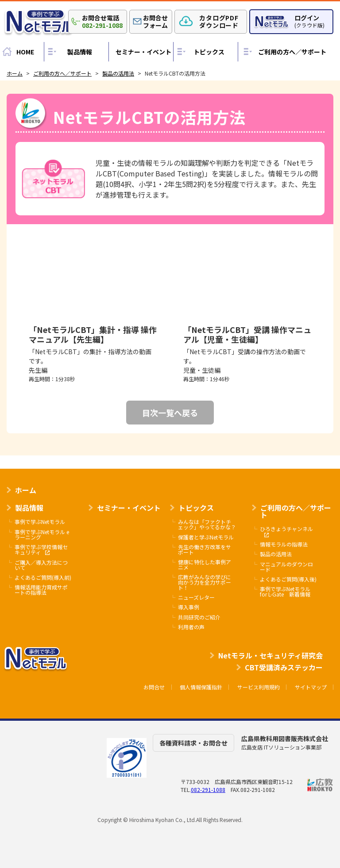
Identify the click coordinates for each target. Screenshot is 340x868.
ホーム (26, 490)
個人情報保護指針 (201, 687)
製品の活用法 (276, 554)
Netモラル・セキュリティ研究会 (270, 655)
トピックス (209, 52)
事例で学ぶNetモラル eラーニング (42, 535)
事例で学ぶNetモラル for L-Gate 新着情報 (285, 592)
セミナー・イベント (143, 52)
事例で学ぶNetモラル (40, 522)
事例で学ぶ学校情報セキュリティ (41, 550)
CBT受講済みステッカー (284, 667)
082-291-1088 (208, 790)
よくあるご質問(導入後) (288, 579)
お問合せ (154, 687)
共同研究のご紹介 (199, 617)
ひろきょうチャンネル (286, 532)
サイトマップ (311, 687)
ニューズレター (196, 597)
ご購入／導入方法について (41, 565)
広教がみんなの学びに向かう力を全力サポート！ (205, 582)
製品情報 (80, 52)
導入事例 (189, 607)
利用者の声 (191, 627)
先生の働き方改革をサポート (205, 550)
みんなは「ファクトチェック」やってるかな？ (207, 524)
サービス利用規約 (259, 687)
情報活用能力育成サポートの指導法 (41, 590)
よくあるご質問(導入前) (43, 577)
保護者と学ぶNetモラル (206, 537)
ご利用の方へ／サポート (292, 52)
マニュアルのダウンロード (286, 567)
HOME (25, 52)
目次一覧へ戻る (170, 413)
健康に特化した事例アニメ (205, 565)
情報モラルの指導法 (284, 544)
